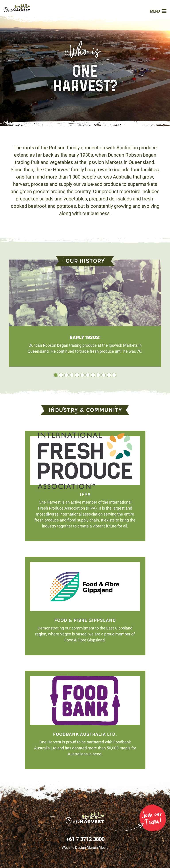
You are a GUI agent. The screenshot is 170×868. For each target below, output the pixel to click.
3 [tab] (66, 375)
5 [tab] (77, 375)
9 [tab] (98, 375)
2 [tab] (61, 375)
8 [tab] (93, 375)
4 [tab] (72, 375)
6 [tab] (82, 375)
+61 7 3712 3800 (85, 839)
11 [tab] (109, 375)
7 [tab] (88, 375)
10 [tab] (104, 375)
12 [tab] (114, 375)
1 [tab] (56, 375)
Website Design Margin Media (85, 848)
